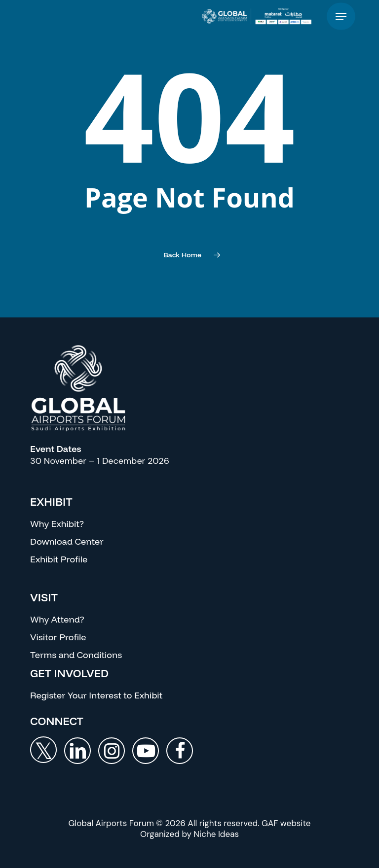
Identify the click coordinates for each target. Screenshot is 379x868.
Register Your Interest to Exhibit (96, 695)
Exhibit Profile (59, 559)
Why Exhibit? (57, 524)
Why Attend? (57, 619)
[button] (341, 17)
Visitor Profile (58, 637)
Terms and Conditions (76, 655)
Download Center (67, 541)
